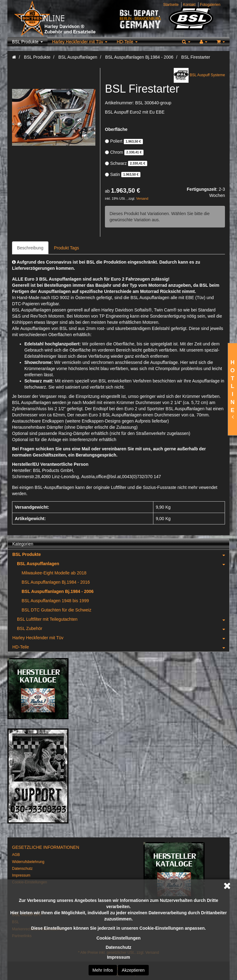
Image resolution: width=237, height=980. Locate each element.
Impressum (119, 957)
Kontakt (189, 5)
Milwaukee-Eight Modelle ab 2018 (54, 573)
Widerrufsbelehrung (28, 862)
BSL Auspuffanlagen (123, 564)
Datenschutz (118, 947)
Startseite (171, 5)
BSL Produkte (27, 42)
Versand (142, 198)
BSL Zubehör (123, 628)
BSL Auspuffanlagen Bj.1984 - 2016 (56, 582)
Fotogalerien (210, 5)
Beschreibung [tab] (30, 248)
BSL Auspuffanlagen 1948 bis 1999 (55, 601)
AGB (16, 855)
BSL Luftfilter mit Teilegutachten (123, 619)
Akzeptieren (133, 970)
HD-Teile (127, 42)
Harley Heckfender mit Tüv (80, 42)
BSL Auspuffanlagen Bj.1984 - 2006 (58, 591)
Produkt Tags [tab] (67, 248)
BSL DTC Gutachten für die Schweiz (56, 610)
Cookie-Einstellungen (118, 938)
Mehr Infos (103, 970)
